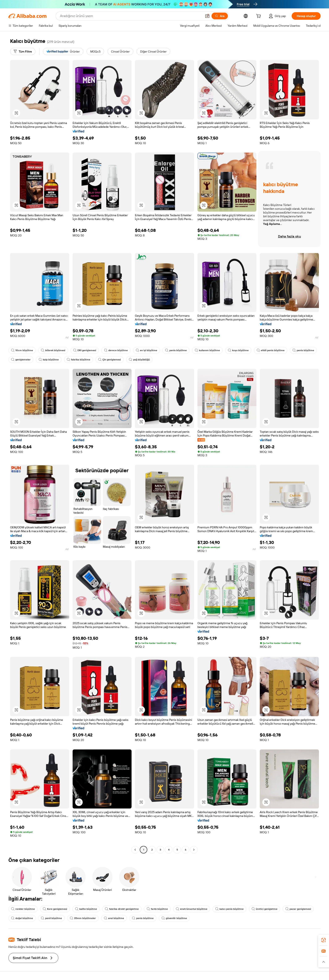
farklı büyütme (157, 909)
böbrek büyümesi (53, 350)
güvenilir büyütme (174, 918)
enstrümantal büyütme (192, 909)
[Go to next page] (194, 850)
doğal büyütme (22, 918)
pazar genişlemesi (298, 909)
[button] (207, 16)
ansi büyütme (114, 918)
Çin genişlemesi (110, 360)
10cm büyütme (22, 350)
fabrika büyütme (78, 360)
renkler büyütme (23, 909)
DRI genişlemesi (85, 350)
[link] (324, 940)
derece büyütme (116, 350)
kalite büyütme (86, 909)
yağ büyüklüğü (139, 360)
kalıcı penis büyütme (229, 909)
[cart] (259, 17)
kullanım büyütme (207, 350)
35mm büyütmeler (83, 918)
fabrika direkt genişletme (122, 909)
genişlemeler (21, 360)
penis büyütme (176, 350)
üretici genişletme (264, 909)
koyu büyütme (238, 350)
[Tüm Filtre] (23, 51)
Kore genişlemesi (55, 909)
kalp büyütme (49, 360)
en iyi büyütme (146, 350)
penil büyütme (51, 918)
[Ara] (220, 16)
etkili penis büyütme (271, 350)
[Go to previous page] (135, 850)
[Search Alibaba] (131, 16)
